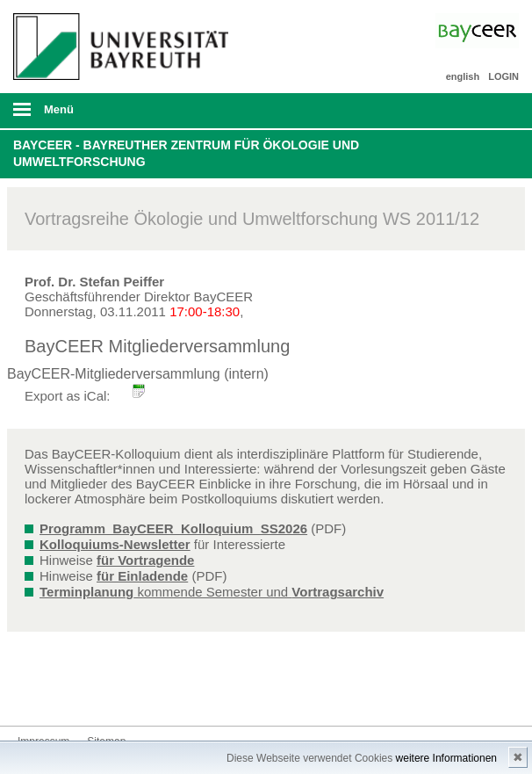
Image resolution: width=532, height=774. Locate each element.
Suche (469, 111)
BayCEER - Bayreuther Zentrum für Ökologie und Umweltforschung (186, 154)
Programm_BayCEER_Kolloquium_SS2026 (173, 528)
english (463, 76)
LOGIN (503, 76)
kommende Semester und (212, 592)
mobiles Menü (117, 115)
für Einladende (142, 576)
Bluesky (32, 693)
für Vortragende (145, 560)
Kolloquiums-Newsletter (115, 544)
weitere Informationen (446, 758)
